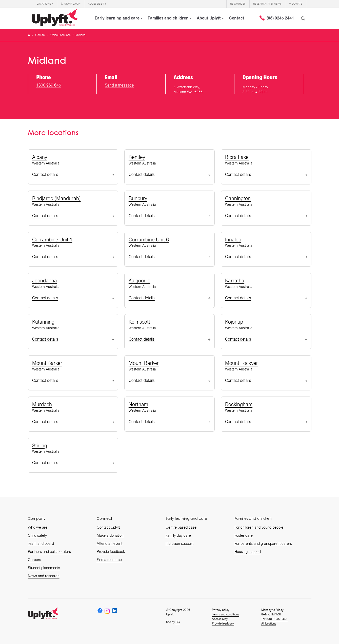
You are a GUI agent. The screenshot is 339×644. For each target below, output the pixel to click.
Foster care (244, 535)
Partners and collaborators (49, 552)
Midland (81, 35)
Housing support (248, 552)
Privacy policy (221, 610)
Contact (40, 35)
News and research (44, 576)
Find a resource (109, 560)
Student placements (44, 568)
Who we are (38, 527)
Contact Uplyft (108, 527)
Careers (34, 560)
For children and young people (259, 527)
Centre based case (181, 527)
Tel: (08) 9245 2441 (274, 619)
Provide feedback (111, 552)
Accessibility (220, 619)
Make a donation (110, 535)
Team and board (41, 544)
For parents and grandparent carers (263, 544)
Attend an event (109, 544)
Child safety (37, 535)
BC (178, 622)
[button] (45, 4)
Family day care (178, 535)
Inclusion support (180, 544)
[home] (56, 18)
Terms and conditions (226, 614)
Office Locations (61, 35)
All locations (269, 624)
